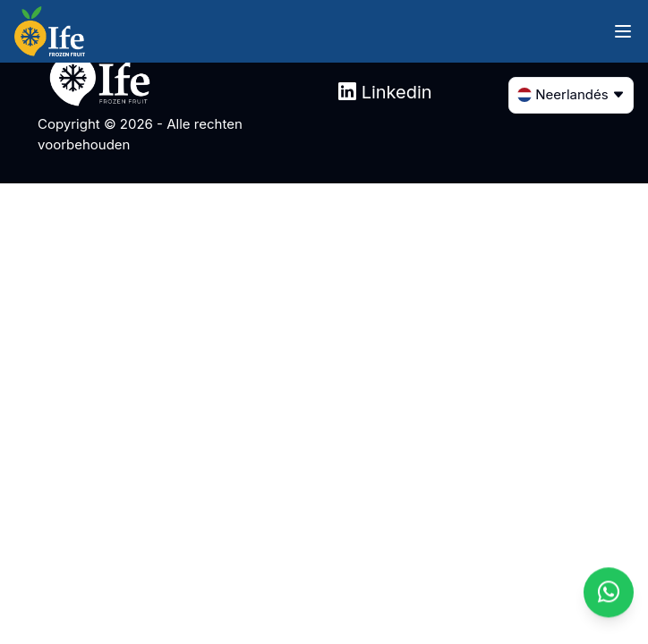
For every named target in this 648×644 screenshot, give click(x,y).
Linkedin (385, 92)
